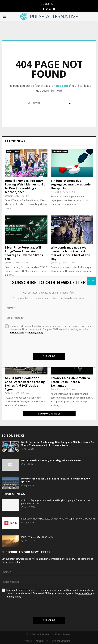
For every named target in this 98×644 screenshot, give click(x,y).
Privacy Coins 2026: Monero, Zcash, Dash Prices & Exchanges (71, 382)
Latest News (15, 141)
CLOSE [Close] (91, 281)
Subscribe (49, 620)
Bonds (56, 218)
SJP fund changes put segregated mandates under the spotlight (71, 184)
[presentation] (26, 608)
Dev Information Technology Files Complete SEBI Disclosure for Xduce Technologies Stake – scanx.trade (58, 444)
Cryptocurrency (13, 152)
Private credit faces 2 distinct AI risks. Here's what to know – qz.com (57, 480)
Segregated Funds (60, 152)
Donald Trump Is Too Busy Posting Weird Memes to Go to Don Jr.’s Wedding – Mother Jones (25, 186)
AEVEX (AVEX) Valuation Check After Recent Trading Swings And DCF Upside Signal (25, 384)
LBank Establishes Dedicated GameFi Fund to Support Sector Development (59, 519)
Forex (9, 218)
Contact (29, 641)
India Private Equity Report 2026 (37, 537)
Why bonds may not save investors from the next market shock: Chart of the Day (70, 253)
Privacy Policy (42, 641)
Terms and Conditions (60, 641)
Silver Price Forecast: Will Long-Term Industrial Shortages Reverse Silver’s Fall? (24, 253)
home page (61, 86)
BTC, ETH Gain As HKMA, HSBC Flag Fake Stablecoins (51, 460)
